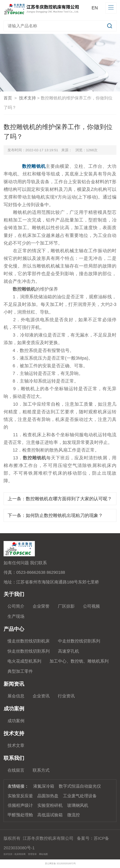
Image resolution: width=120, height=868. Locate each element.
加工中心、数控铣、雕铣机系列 (79, 661)
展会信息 (16, 696)
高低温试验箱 (50, 815)
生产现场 (16, 616)
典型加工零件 (20, 671)
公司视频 (91, 606)
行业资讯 (66, 696)
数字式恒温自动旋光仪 (80, 786)
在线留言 (16, 770)
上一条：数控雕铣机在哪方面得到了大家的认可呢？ (60, 499)
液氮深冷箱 (44, 786)
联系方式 (41, 770)
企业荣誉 (41, 606)
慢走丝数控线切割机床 (29, 641)
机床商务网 (20, 854)
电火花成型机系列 (24, 661)
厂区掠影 (66, 606)
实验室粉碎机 (50, 805)
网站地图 (43, 854)
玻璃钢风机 (78, 805)
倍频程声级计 (20, 805)
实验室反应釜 (20, 796)
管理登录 (32, 854)
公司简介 (16, 606)
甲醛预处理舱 (20, 815)
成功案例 (16, 721)
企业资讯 (41, 696)
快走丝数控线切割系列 (29, 651)
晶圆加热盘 (48, 796)
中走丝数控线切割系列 (79, 641)
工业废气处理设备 (80, 796)
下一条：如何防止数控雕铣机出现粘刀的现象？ (55, 515)
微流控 (74, 815)
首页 (8, 98)
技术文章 (16, 745)
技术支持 (27, 98)
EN (95, 8)
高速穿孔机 (69, 651)
